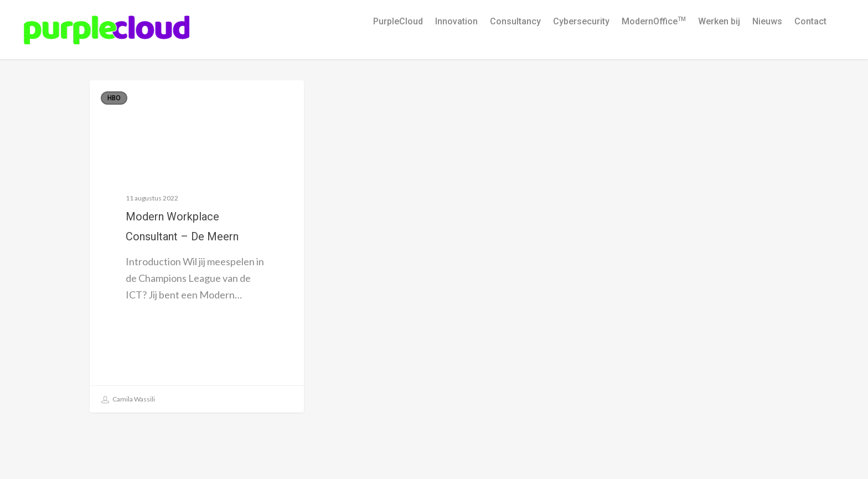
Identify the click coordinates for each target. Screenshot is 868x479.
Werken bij (719, 21)
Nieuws (767, 21)
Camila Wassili (128, 400)
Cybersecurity (581, 21)
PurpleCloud (398, 21)
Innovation (456, 21)
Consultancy (515, 21)
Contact (810, 21)
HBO (114, 98)
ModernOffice (654, 21)
